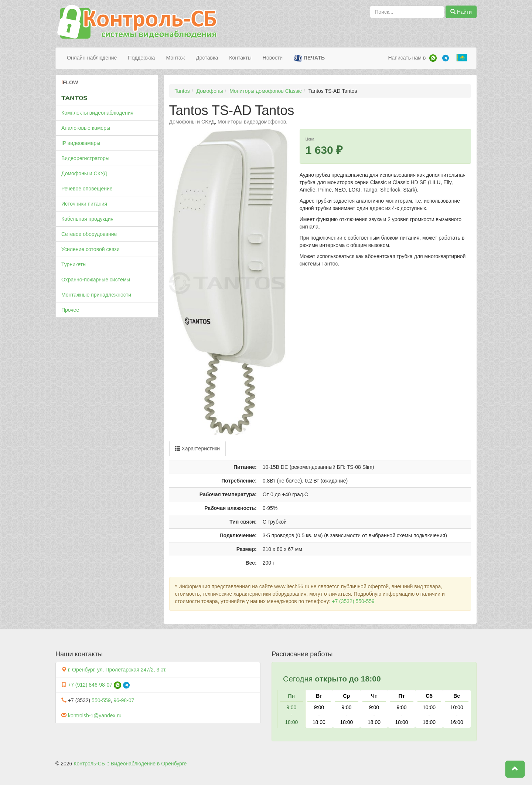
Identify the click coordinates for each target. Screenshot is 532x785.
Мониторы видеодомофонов (252, 122)
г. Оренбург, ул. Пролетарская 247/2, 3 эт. (117, 670)
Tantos (182, 91)
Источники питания (84, 204)
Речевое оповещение (87, 189)
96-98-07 (124, 700)
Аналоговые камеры (86, 128)
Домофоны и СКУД (84, 173)
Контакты (240, 58)
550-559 (101, 700)
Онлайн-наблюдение (92, 58)
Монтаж (175, 58)
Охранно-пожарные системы (96, 280)
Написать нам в (407, 58)
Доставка (207, 58)
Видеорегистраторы (85, 158)
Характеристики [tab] (198, 449)
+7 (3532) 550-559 (353, 601)
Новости (273, 58)
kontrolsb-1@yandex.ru (95, 715)
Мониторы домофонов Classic (266, 91)
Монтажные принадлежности (96, 295)
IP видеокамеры (81, 143)
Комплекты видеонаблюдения (97, 113)
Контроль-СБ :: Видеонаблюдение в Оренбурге (130, 764)
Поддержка (141, 58)
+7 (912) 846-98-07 (90, 685)
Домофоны (210, 91)
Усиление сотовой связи (91, 249)
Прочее (70, 310)
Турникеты (74, 264)
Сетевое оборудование (89, 234)
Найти (461, 12)
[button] (515, 769)
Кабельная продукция (87, 219)
